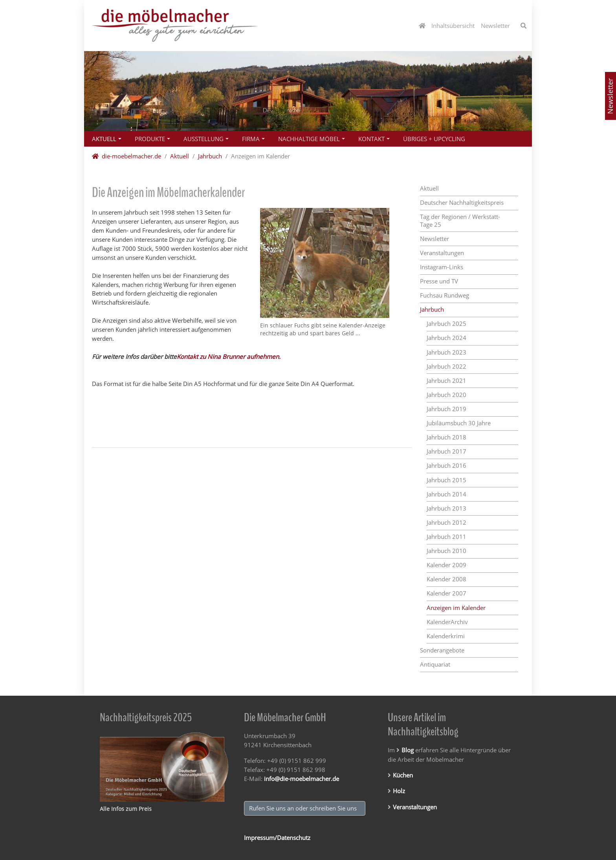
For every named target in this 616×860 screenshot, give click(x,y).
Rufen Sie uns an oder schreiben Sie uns (304, 808)
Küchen (403, 775)
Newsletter (610, 96)
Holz (399, 791)
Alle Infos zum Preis (126, 809)
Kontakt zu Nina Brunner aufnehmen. (229, 356)
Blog (408, 750)
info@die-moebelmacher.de (302, 779)
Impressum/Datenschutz (277, 838)
